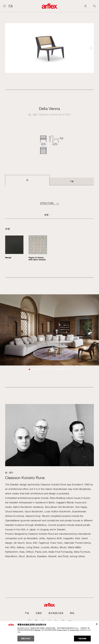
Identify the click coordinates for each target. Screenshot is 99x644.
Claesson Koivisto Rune (51, 115)
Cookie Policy (75, 630)
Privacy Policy (62, 630)
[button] (91, 48)
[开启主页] (5, 6)
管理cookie (26, 639)
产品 (11, 6)
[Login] (85, 6)
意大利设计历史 (56, 613)
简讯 (72, 613)
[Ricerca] (94, 6)
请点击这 (38, 630)
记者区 (39, 613)
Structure (47, 203)
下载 (72, 181)
